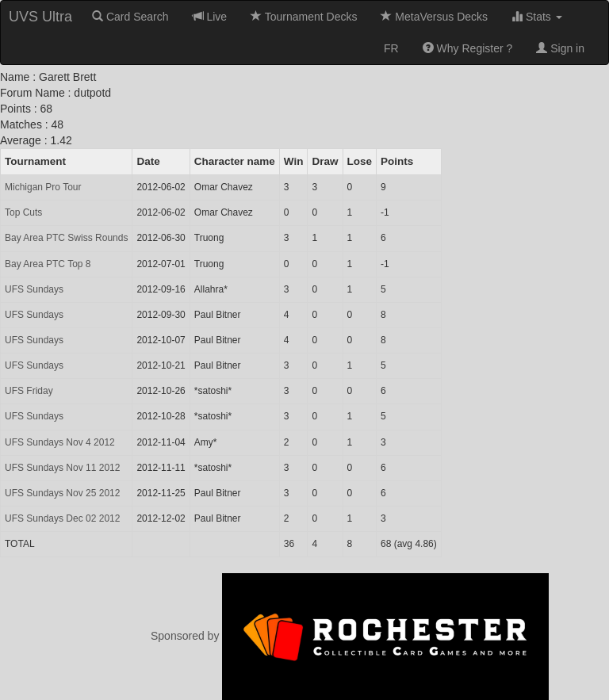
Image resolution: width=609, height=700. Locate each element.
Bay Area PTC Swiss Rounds (66, 238)
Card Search (130, 17)
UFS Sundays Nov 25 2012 (62, 493)
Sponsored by (350, 636)
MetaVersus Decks (434, 17)
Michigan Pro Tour (43, 187)
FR (391, 48)
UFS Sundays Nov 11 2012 (62, 468)
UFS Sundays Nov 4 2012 (60, 442)
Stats (537, 17)
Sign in (560, 48)
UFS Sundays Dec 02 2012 (62, 518)
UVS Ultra (40, 17)
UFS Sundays (34, 289)
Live (210, 17)
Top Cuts (23, 212)
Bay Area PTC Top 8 (48, 264)
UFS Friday (29, 391)
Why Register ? (468, 48)
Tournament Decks (304, 17)
